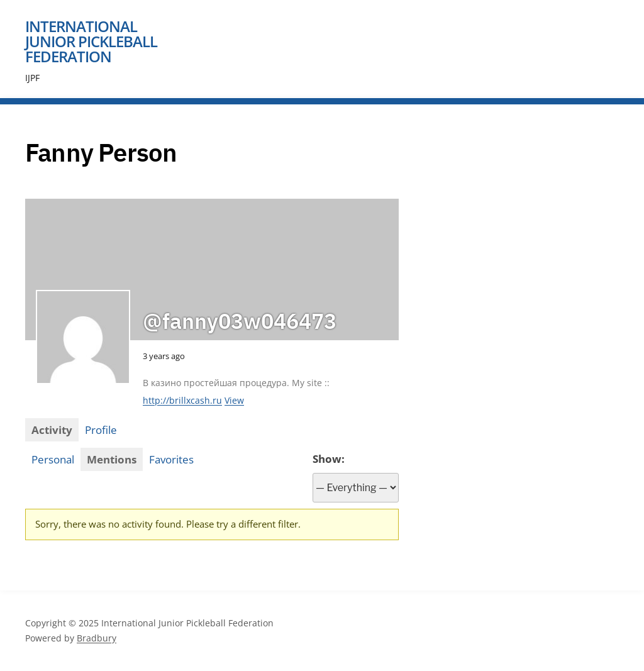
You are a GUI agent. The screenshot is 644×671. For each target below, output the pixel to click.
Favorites (171, 459)
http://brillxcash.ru (182, 400)
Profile (101, 430)
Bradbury (97, 638)
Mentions (112, 459)
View (234, 400)
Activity (52, 430)
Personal (53, 459)
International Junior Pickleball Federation (91, 41)
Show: (329, 459)
